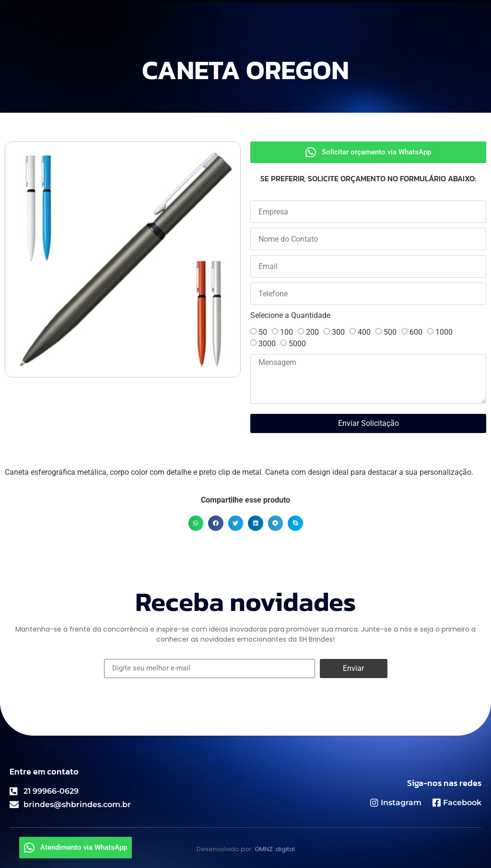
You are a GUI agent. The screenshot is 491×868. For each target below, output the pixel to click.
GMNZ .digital (275, 849)
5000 (297, 344)
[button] (196, 523)
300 (338, 332)
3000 (267, 344)
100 (286, 332)
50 (263, 332)
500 (390, 332)
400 (364, 332)
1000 (444, 332)
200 (312, 332)
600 (416, 332)
